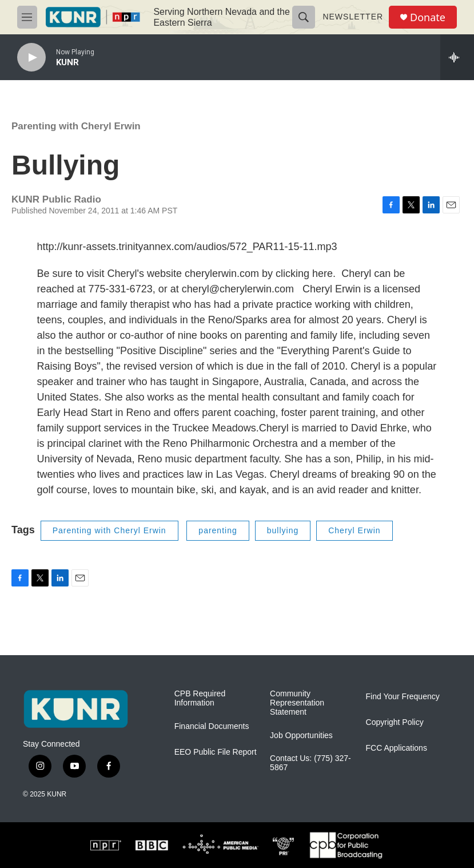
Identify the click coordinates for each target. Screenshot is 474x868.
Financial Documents (212, 726)
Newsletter (353, 17)
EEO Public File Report (216, 752)
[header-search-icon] (304, 17)
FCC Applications (397, 748)
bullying (283, 530)
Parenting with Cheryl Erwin (76, 126)
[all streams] (457, 57)
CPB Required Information (200, 698)
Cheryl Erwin (354, 530)
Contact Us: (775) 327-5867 (310, 763)
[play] (31, 58)
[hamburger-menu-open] (27, 17)
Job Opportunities (301, 736)
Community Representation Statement (297, 703)
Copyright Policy (395, 722)
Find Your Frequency (403, 697)
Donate (428, 17)
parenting (218, 530)
